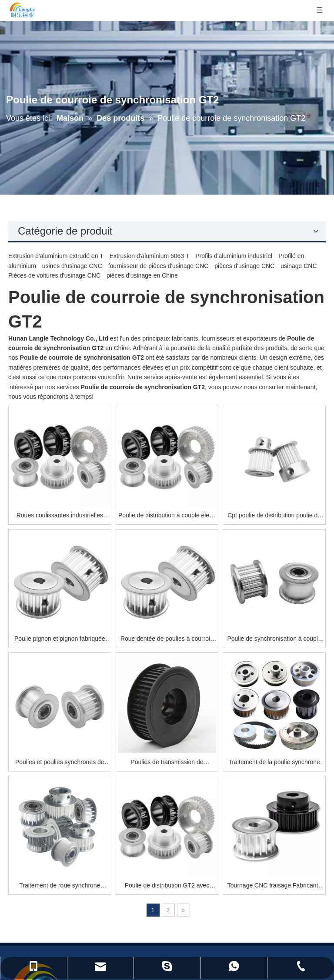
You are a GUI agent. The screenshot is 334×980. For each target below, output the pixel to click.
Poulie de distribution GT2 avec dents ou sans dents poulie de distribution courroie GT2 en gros (208, 733)
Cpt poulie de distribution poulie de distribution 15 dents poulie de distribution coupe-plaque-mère (288, 445)
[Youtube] (292, 893)
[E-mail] (271, 836)
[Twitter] (275, 893)
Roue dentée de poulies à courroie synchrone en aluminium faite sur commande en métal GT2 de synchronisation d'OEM (208, 541)
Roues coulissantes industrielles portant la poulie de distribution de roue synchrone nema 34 (128, 445)
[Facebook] (259, 893)
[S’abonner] (303, 836)
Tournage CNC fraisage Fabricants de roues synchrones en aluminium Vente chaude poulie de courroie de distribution (288, 733)
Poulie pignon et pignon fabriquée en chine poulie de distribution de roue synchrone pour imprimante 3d (127, 541)
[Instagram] (308, 893)
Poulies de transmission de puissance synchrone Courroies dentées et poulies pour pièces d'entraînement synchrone (208, 637)
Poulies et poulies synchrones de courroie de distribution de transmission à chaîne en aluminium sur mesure (128, 637)
